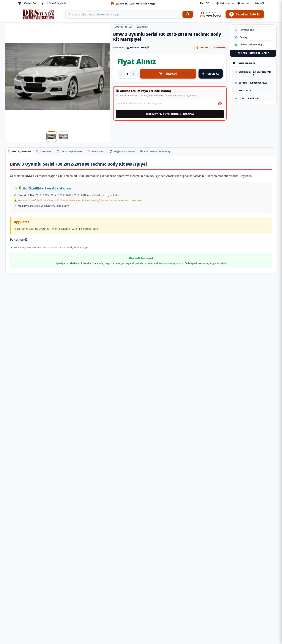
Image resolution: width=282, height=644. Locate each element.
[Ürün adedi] (127, 74)
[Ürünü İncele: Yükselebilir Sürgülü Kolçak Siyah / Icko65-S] (164, 501)
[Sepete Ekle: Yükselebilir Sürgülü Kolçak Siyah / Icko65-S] (181, 559)
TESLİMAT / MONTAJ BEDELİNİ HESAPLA (170, 114)
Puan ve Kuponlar (92, 613)
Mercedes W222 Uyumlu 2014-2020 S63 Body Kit (209, 436)
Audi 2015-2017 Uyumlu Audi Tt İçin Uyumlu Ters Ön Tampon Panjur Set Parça (73, 431)
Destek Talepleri (91, 608)
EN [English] (202, 3)
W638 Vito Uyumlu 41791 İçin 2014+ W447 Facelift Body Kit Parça (73, 344)
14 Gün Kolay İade (54, 3)
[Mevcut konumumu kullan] (220, 103)
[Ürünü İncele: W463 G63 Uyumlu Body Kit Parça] (164, 401)
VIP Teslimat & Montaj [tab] (169, 152)
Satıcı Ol (259, 3)
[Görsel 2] (64, 137)
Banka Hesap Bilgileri (31, 637)
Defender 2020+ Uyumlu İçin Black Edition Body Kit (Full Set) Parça (118, 436)
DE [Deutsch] (207, 3)
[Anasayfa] (39, 14)
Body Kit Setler (124, 27)
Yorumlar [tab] (47, 152)
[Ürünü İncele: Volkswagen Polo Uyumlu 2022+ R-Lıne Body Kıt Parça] (255, 314)
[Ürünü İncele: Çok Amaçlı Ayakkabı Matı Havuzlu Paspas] (27, 501)
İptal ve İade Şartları (31, 631)
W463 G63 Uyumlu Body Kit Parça (164, 429)
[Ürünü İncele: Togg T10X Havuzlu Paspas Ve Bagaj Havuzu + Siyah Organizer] (118, 501)
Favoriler (86, 619)
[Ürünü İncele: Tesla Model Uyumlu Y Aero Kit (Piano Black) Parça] (164, 314)
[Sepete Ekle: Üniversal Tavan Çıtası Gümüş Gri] (90, 559)
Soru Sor (202, 48)
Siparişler (87, 590)
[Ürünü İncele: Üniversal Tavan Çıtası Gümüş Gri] (73, 501)
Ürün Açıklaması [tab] (21, 152)
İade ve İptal (89, 596)
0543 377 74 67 (155, 608)
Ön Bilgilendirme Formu (33, 625)
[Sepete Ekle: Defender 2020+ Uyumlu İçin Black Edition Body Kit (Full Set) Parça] (136, 459)
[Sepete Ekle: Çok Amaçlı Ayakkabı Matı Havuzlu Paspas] (45, 559)
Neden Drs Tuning (29, 602)
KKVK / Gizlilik (27, 613)
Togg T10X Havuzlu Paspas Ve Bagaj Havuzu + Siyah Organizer (118, 536)
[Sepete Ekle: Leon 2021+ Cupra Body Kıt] (226, 372)
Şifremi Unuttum (91, 625)
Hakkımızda (225, 3)
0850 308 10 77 (155, 590)
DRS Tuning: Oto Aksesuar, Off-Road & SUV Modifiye (172, 627)
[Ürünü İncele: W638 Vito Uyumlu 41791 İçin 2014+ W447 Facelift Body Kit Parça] (73, 314)
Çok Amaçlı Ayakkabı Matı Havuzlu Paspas (27, 536)
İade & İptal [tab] (104, 152)
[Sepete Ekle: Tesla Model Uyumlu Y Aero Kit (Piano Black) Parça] (181, 372)
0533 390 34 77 (155, 613)
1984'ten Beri (28, 3)
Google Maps (225, 625)
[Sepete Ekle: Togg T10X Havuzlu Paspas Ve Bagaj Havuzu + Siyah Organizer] (136, 559)
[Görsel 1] (52, 137)
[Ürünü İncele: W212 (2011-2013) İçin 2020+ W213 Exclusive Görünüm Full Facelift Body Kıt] (255, 401)
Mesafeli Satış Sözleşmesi (33, 619)
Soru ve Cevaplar (91, 602)
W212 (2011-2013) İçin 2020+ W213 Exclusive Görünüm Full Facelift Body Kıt (255, 431)
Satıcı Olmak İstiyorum (32, 608)
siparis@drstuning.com (160, 619)
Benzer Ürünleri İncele (253, 53)
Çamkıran (143, 27)
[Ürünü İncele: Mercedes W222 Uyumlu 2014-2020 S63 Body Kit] (209, 401)
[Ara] (188, 14)
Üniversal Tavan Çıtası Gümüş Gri (73, 534)
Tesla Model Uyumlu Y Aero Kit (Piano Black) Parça (164, 349)
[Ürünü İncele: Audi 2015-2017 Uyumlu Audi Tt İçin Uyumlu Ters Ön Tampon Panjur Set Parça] (73, 401)
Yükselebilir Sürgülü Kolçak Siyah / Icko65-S (164, 536)
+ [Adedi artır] (133, 74)
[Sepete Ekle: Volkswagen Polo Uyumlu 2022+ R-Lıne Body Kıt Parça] (272, 372)
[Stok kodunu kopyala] (148, 48)
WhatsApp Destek (235, 614)
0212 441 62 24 (155, 602)
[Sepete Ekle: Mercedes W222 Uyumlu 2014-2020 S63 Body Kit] (226, 459)
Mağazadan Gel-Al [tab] (133, 152)
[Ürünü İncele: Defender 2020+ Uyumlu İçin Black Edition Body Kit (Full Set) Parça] (118, 401)
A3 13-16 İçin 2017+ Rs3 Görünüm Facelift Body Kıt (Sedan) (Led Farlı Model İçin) (27, 345)
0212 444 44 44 (155, 596)
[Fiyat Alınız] (45, 372)
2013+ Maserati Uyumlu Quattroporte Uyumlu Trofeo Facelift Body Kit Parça (27, 431)
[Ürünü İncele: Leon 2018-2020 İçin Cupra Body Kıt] (118, 314)
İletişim (244, 3)
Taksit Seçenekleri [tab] (75, 152)
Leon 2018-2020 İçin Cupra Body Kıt (118, 343)
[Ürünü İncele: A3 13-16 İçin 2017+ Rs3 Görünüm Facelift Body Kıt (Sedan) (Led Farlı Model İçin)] (27, 314)
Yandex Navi (246, 625)
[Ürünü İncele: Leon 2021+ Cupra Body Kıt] (209, 314)
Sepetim (245, 14)
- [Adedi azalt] (121, 74)
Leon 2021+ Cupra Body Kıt (209, 348)
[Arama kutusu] (130, 14)
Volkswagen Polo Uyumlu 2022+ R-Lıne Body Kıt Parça (255, 349)
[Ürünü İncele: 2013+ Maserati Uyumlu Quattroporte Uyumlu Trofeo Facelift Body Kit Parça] (27, 401)
